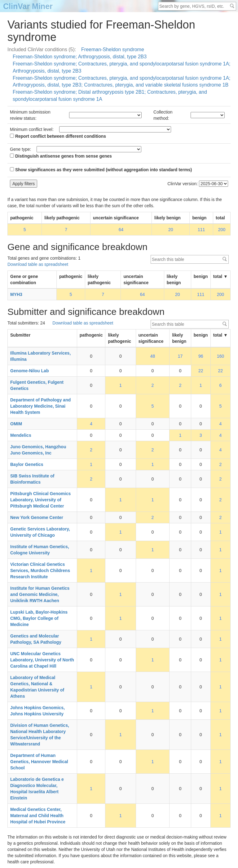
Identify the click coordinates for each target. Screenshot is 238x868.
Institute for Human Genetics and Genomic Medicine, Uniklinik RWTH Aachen (40, 594)
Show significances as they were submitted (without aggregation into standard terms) (101, 170)
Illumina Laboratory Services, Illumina (40, 356)
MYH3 (16, 294)
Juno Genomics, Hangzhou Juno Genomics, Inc (38, 450)
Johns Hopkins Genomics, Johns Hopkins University (37, 711)
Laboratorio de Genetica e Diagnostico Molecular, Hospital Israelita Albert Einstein (37, 789)
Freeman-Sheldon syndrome (113, 49)
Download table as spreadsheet (38, 264)
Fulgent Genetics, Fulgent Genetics (37, 385)
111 (201, 230)
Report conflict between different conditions (58, 136)
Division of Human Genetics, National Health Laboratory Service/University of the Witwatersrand (40, 735)
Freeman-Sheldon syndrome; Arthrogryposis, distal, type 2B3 (80, 57)
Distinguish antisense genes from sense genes (61, 156)
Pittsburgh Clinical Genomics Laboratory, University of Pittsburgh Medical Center (40, 500)
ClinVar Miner (28, 6)
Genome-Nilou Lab (29, 371)
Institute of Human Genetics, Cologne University (40, 550)
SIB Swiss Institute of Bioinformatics (32, 479)
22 (201, 371)
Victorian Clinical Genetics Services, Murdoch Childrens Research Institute (40, 570)
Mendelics (21, 435)
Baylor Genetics (27, 464)
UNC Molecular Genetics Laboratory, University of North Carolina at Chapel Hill (42, 660)
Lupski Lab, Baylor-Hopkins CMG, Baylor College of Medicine (39, 618)
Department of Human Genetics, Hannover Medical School (39, 762)
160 (220, 356)
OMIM (16, 424)
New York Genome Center (37, 517)
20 (171, 230)
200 (222, 230)
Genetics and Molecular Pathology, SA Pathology (36, 639)
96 (201, 356)
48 (153, 356)
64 (121, 230)
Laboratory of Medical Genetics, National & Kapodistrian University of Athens (37, 687)
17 (180, 356)
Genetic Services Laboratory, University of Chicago (40, 532)
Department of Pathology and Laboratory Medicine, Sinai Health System (40, 406)
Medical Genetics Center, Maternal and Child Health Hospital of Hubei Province (38, 816)
